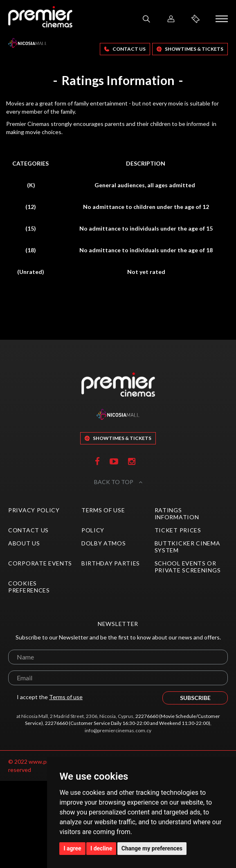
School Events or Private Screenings (188, 567)
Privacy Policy (34, 510)
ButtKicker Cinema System (188, 547)
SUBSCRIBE (195, 698)
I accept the (45, 697)
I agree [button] (72, 848)
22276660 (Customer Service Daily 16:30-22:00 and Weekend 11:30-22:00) (128, 723)
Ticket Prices (178, 530)
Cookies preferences (29, 587)
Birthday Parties (111, 563)
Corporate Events (40, 563)
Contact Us (125, 49)
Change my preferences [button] (152, 848)
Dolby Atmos (104, 543)
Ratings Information (177, 514)
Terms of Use (103, 510)
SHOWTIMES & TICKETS (190, 49)
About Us (24, 543)
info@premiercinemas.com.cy (118, 730)
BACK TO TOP (118, 482)
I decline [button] (101, 848)
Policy (93, 530)
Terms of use (66, 697)
